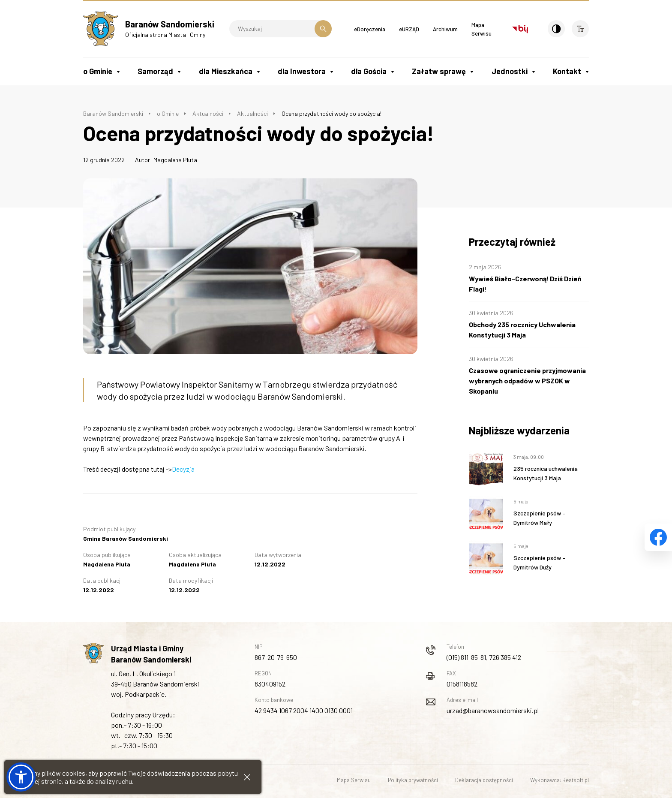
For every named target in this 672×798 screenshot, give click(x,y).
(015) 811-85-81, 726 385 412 (484, 657)
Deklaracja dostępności (484, 780)
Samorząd (155, 71)
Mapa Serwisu (354, 780)
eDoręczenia (370, 29)
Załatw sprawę (439, 71)
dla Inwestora (302, 71)
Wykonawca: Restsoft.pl (559, 780)
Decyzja (183, 469)
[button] (21, 777)
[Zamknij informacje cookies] (247, 777)
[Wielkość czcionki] (580, 29)
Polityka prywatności (413, 780)
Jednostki (510, 71)
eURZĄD (409, 29)
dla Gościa (369, 71)
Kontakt (567, 71)
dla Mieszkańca (226, 71)
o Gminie (98, 71)
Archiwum (445, 29)
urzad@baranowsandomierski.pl (493, 710)
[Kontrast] (556, 29)
